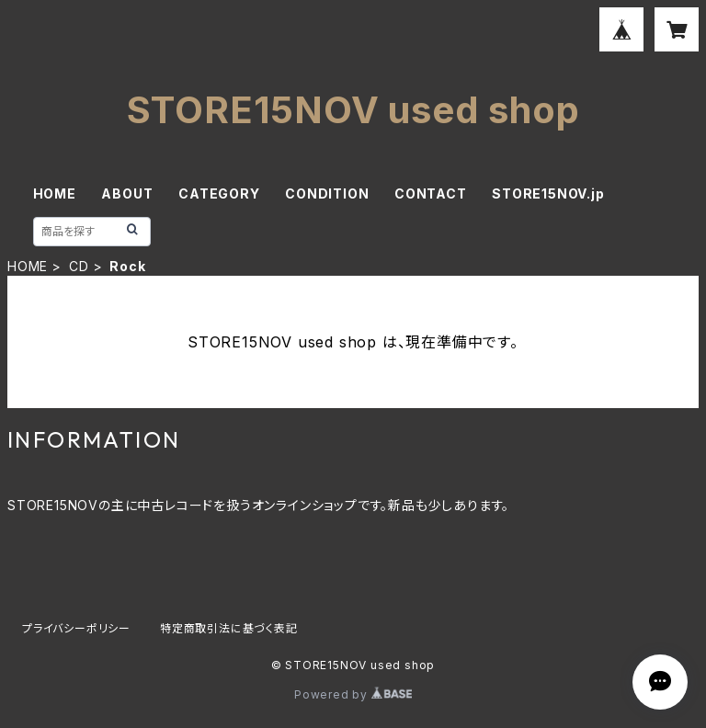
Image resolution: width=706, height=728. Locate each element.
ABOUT (127, 193)
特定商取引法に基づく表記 (229, 628)
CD (79, 266)
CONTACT (431, 193)
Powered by (353, 694)
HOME (55, 193)
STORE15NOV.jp (548, 193)
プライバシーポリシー (76, 628)
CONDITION (327, 193)
